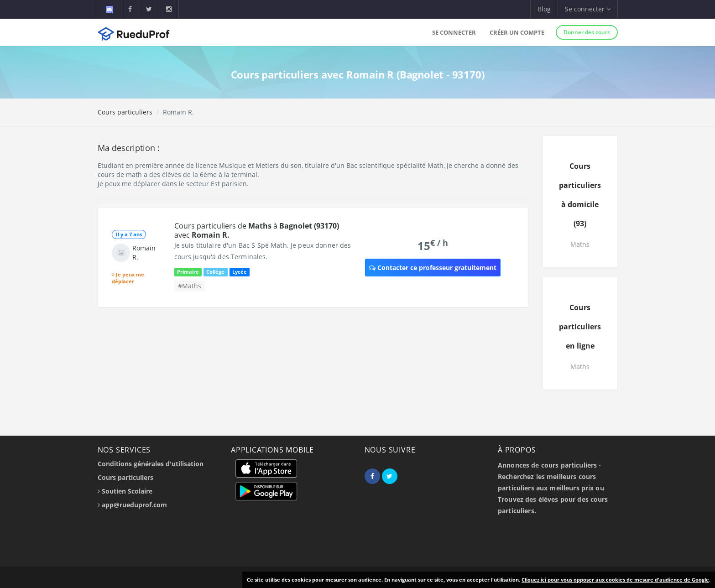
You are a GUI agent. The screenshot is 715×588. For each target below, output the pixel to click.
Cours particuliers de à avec (257, 230)
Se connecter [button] (588, 9)
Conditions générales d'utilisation (151, 464)
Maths (580, 244)
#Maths (190, 286)
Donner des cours (587, 32)
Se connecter (454, 32)
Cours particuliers (125, 112)
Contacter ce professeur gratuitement (433, 268)
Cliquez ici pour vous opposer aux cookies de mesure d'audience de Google (615, 580)
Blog (544, 9)
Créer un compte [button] (517, 32)
